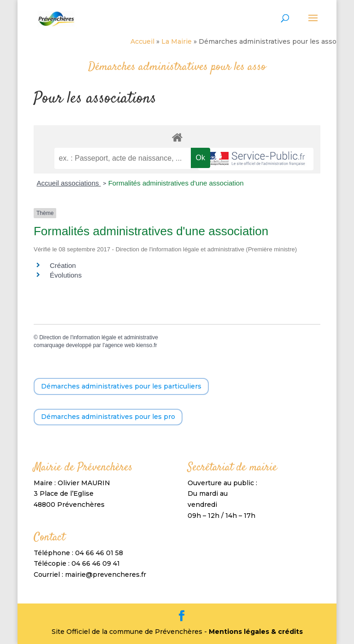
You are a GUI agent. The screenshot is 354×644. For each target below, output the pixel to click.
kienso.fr (146, 345)
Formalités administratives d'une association (176, 183)
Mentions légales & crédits (256, 632)
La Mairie (177, 41)
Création (63, 265)
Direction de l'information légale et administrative (99, 337)
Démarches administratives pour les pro (108, 417)
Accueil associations (68, 183)
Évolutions (66, 275)
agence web (120, 345)
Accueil (142, 41)
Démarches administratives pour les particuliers (121, 386)
